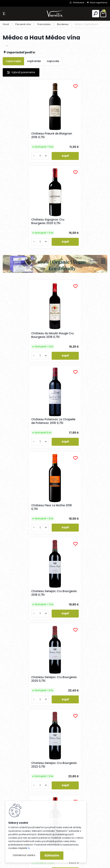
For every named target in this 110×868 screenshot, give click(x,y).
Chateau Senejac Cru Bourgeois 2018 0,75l (74, 344)
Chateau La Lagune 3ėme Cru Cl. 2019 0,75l (80, 718)
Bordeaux (63, 24)
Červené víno (23, 24)
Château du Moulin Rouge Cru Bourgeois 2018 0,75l (28, 254)
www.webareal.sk (70, 865)
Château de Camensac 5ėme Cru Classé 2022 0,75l (28, 525)
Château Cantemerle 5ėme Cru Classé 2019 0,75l (78, 525)
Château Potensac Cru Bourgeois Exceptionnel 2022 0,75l (79, 616)
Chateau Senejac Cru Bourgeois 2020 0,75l (22, 434)
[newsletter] (94, 805)
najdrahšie (34, 61)
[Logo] (55, 14)
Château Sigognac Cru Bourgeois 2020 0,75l (75, 135)
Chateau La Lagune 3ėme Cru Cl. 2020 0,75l (28, 716)
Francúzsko (44, 24)
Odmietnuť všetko (24, 855)
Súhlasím (52, 855)
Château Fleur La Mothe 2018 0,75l (27, 344)
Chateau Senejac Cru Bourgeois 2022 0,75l (74, 434)
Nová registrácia (99, 3)
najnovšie (53, 61)
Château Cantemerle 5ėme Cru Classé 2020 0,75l (26, 618)
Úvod (6, 24)
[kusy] (15, 160)
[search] (96, 13)
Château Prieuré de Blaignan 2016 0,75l (27, 135)
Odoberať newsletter (26, 795)
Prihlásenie (79, 3)
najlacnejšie (13, 61)
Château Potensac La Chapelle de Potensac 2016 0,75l (81, 255)
